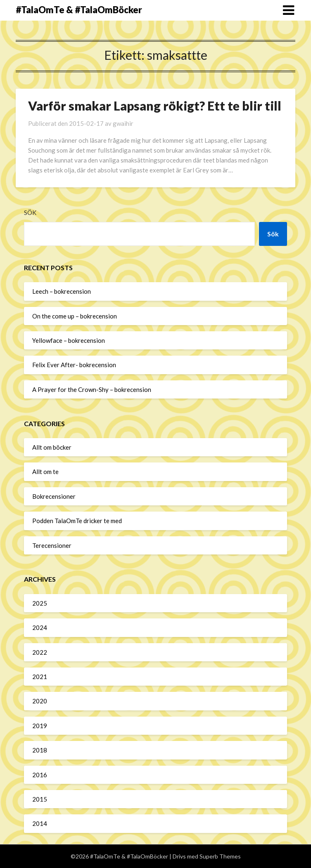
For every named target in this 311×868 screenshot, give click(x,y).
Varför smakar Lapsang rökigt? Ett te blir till (155, 106)
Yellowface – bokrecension (69, 340)
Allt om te (45, 472)
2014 (40, 823)
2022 (40, 652)
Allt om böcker (52, 447)
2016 (40, 775)
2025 (40, 603)
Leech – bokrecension (62, 291)
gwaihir (123, 123)
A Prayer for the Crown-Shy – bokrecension (92, 389)
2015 (40, 799)
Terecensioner (52, 545)
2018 (40, 750)
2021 (40, 677)
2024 (40, 627)
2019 (40, 726)
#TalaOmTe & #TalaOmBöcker (79, 10)
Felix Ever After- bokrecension (74, 365)
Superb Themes (220, 856)
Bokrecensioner (54, 496)
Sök (30, 212)
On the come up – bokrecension (75, 316)
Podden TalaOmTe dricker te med (77, 521)
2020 (40, 701)
